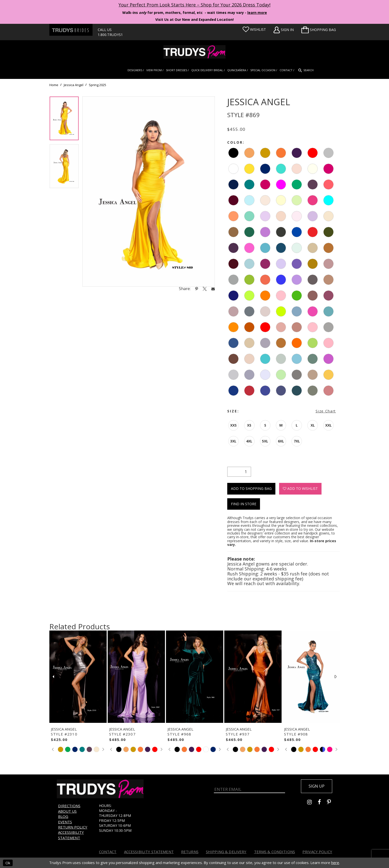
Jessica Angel (74, 85)
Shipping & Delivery (226, 852)
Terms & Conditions (275, 852)
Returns (190, 852)
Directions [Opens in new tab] (69, 806)
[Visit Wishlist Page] (254, 30)
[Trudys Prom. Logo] (194, 52)
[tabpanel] (64, 120)
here (335, 863)
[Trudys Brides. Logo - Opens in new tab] (71, 30)
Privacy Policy (317, 852)
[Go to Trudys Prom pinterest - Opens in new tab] (331, 803)
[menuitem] (319, 30)
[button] (319, 30)
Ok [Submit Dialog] (8, 863)
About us (67, 811)
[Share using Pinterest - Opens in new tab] (197, 289)
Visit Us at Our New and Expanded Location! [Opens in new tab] (194, 19)
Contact (108, 852)
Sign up (317, 786)
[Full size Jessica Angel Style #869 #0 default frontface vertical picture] (149, 191)
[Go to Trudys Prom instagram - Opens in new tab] (312, 803)
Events (65, 822)
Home (54, 85)
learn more (257, 13)
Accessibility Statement (71, 835)
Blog (63, 816)
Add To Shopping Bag (251, 488)
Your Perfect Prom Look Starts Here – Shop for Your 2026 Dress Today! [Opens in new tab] (194, 5)
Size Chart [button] (326, 411)
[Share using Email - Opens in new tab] (213, 289)
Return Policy (73, 827)
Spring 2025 (97, 85)
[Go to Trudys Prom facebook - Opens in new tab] (322, 803)
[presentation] (78, 677)
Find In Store (244, 504)
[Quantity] (239, 472)
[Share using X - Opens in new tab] (205, 289)
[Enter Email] (249, 789)
